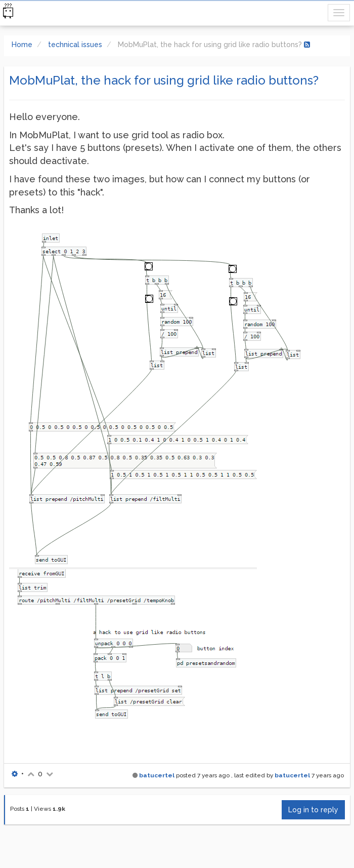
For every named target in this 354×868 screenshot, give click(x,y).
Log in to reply (313, 810)
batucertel (157, 775)
